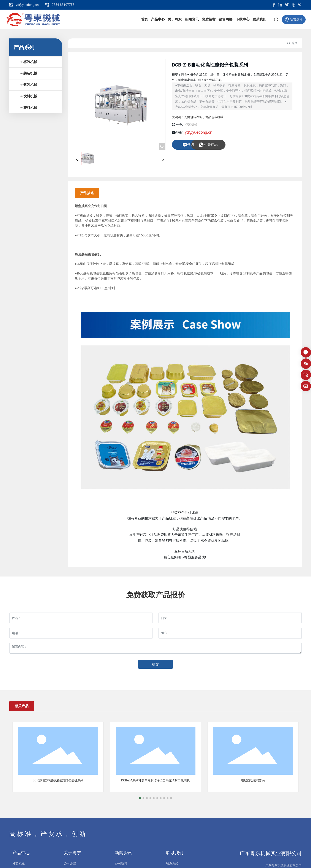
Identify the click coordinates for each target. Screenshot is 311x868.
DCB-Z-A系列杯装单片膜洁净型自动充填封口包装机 (155, 780)
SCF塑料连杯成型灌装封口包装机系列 (58, 780)
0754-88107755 (63, 5)
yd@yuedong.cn (27, 5)
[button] (140, 798)
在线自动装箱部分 (253, 780)
